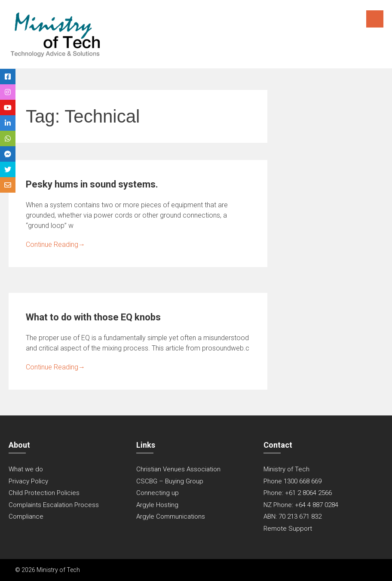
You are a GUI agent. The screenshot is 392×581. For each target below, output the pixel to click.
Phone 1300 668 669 (292, 481)
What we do (26, 469)
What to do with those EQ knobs (93, 317)
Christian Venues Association (178, 469)
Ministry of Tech (286, 469)
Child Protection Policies (44, 493)
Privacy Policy (28, 481)
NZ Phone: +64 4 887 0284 (301, 505)
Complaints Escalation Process (54, 505)
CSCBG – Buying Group (170, 481)
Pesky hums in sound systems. (92, 184)
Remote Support (288, 529)
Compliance (26, 516)
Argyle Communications (171, 516)
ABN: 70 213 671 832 (292, 516)
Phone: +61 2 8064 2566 (298, 493)
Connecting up (158, 493)
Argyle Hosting (157, 505)
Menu (375, 19)
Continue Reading (55, 244)
